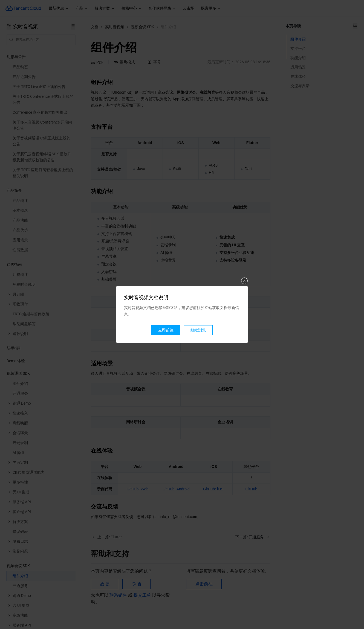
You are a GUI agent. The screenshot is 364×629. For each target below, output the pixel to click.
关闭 (244, 281)
